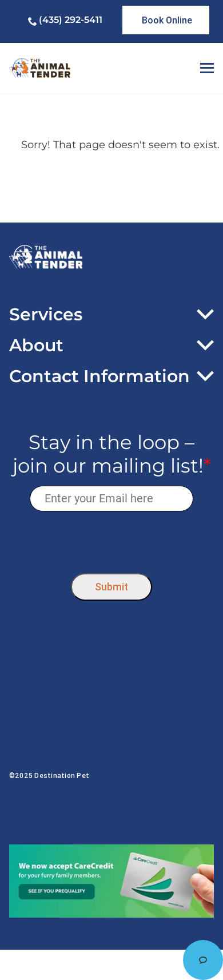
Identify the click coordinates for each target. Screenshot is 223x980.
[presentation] (112, 540)
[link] (166, 20)
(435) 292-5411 (71, 20)
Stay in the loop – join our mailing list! (112, 454)
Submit (111, 587)
